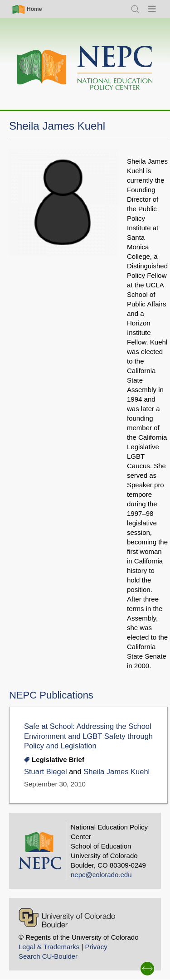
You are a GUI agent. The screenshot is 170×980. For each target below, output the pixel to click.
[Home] (85, 68)
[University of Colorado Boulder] (67, 918)
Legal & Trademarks (49, 947)
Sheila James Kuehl (117, 772)
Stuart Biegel (46, 772)
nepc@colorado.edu (101, 875)
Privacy (96, 947)
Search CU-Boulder (48, 956)
